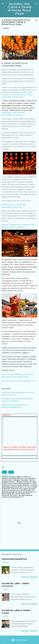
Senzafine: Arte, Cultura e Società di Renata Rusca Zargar (19, 9)
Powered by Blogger (20, 640)
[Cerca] (36, 4)
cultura (11, 472)
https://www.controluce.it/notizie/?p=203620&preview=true (19, 381)
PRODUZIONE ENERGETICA (14, 559)
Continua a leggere (29, 577)
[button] (36, 21)
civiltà (4, 472)
